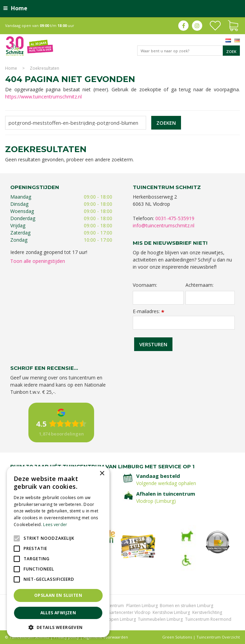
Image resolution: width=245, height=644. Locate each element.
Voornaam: (145, 285)
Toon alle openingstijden (38, 261)
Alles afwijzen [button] (58, 613)
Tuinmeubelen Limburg (160, 619)
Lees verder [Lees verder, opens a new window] (55, 525)
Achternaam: (199, 285)
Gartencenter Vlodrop (129, 612)
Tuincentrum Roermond (208, 619)
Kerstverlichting (207, 612)
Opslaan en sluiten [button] (58, 595)
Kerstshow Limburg (171, 612)
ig (197, 26)
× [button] (102, 474)
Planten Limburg (142, 606)
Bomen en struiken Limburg (186, 606)
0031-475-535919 (175, 218)
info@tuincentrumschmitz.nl (164, 225)
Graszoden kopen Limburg (110, 619)
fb (183, 26)
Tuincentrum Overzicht (218, 637)
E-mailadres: (149, 311)
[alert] (58, 552)
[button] (58, 627)
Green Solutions (177, 637)
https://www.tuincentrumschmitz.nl (43, 97)
